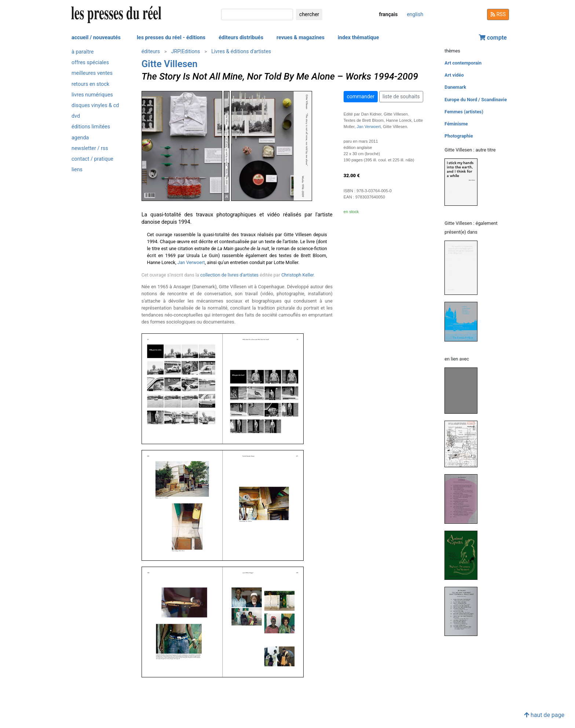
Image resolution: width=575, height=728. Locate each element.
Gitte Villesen (170, 64)
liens (77, 170)
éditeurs (151, 51)
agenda (80, 138)
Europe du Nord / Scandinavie (476, 100)
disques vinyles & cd (95, 105)
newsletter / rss (90, 148)
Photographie (459, 136)
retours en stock (90, 84)
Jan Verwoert (191, 262)
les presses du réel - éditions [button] (171, 38)
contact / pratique (92, 159)
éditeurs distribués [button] (241, 38)
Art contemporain (463, 63)
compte (493, 38)
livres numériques (92, 95)
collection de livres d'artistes (229, 275)
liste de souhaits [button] (401, 96)
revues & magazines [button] (301, 38)
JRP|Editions (186, 51)
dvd (76, 116)
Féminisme (456, 124)
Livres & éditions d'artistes (241, 51)
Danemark (455, 87)
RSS (498, 14)
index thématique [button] (358, 38)
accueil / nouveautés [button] (96, 38)
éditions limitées (91, 127)
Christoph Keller (297, 275)
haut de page (544, 715)
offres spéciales (90, 63)
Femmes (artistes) (464, 112)
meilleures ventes (92, 73)
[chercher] (257, 14)
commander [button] (361, 96)
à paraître (83, 52)
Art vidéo (454, 75)
